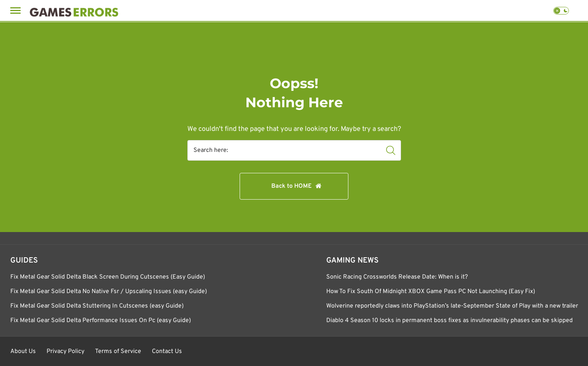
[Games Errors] (74, 10)
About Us (23, 351)
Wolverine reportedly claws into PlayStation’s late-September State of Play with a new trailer (452, 306)
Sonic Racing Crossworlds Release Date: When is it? (397, 277)
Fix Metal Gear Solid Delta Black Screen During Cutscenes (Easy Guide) (108, 277)
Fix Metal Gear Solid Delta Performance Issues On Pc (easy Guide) (101, 321)
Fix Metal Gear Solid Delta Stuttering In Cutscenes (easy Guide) (97, 306)
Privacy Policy (65, 351)
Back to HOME (292, 186)
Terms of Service (118, 351)
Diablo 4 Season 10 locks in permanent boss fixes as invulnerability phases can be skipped (449, 321)
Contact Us (167, 351)
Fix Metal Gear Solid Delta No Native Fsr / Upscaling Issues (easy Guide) (109, 292)
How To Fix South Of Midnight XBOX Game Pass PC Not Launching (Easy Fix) (431, 292)
